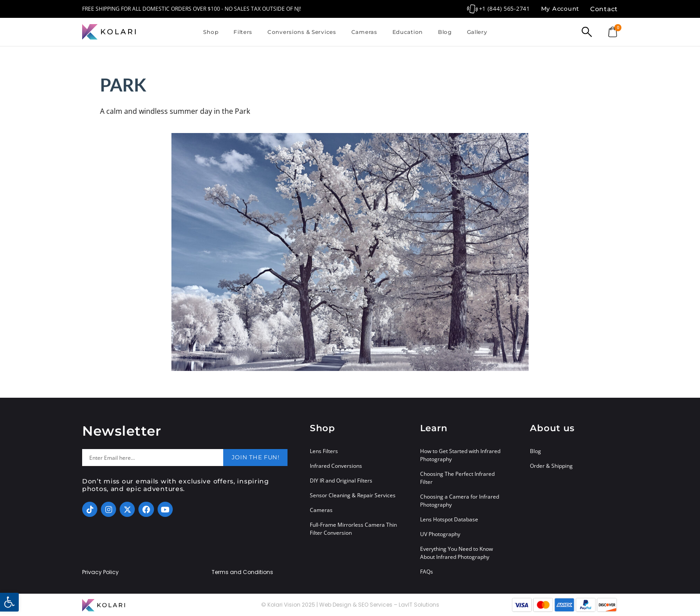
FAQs (427, 572)
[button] (9, 602)
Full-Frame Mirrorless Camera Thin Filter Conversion (353, 529)
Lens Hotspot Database (449, 519)
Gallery (477, 32)
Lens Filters (324, 451)
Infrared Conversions (336, 466)
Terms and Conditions (242, 572)
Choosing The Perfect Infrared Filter (457, 478)
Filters (243, 32)
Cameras (364, 32)
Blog (445, 32)
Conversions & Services (302, 32)
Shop (211, 32)
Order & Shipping (551, 466)
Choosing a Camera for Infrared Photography (460, 501)
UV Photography (440, 534)
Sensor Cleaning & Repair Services (353, 495)
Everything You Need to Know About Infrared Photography (456, 553)
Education (408, 32)
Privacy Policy (100, 572)
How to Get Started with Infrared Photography (460, 455)
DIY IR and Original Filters (341, 481)
